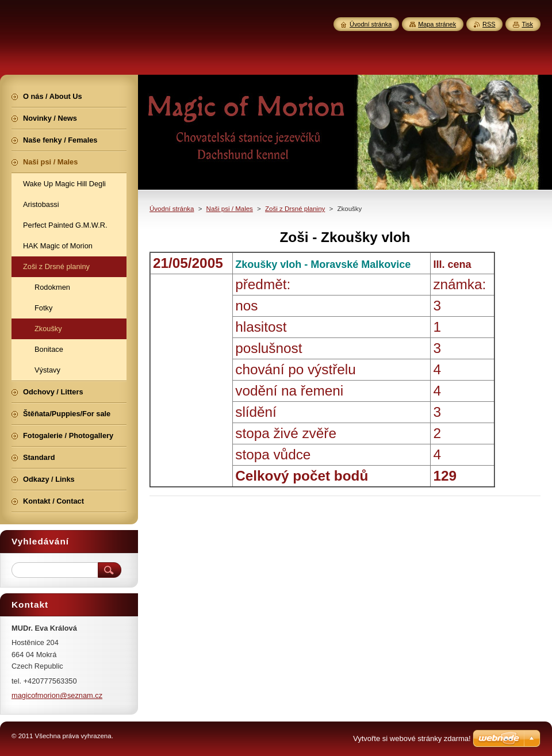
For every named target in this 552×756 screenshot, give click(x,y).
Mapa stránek (437, 24)
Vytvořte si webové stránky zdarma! (412, 738)
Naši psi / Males (230, 209)
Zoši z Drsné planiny (295, 209)
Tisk (527, 24)
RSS (489, 24)
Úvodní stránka (172, 209)
